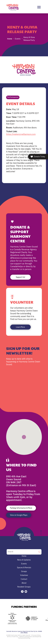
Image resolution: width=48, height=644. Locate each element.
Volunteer (24, 575)
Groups (24, 571)
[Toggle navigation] (39, 7)
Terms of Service (12, 637)
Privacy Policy (36, 635)
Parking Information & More (21, 508)
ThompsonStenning (24, 638)
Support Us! (20, 277)
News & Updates (24, 560)
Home (10, 39)
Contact (24, 579)
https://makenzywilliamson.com (21, 134)
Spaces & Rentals (24, 568)
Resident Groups (24, 587)
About (24, 583)
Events (18, 39)
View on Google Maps (19, 515)
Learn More (20, 327)
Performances (13, 97)
